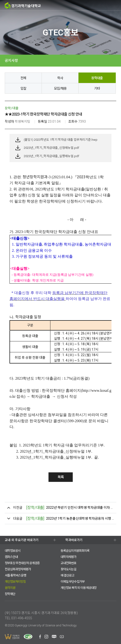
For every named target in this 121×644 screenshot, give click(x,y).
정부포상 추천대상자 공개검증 (22, 563)
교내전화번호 (68, 563)
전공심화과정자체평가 (18, 569)
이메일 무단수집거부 (73, 582)
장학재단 (10, 594)
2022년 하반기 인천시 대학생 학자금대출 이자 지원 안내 (70, 508)
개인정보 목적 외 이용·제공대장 (79, 588)
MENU (116, 5)
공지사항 (11, 61)
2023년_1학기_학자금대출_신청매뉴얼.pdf (51, 148)
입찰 (23, 88)
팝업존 (107, 5)
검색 (97, 5)
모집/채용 (60, 88)
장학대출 (97, 78)
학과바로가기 (74, 540)
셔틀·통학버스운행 (15, 575)
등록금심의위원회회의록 (75, 551)
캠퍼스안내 (11, 557)
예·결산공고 (67, 575)
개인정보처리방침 (15, 582)
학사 (60, 78)
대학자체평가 (68, 557)
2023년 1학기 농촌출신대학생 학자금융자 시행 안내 (70, 519)
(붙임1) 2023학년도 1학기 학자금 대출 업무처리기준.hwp (61, 140)
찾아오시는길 (68, 569)
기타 (97, 88)
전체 (23, 78)
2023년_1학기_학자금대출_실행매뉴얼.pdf (51, 156)
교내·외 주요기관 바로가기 (22, 540)
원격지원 (10, 588)
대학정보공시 (13, 551)
